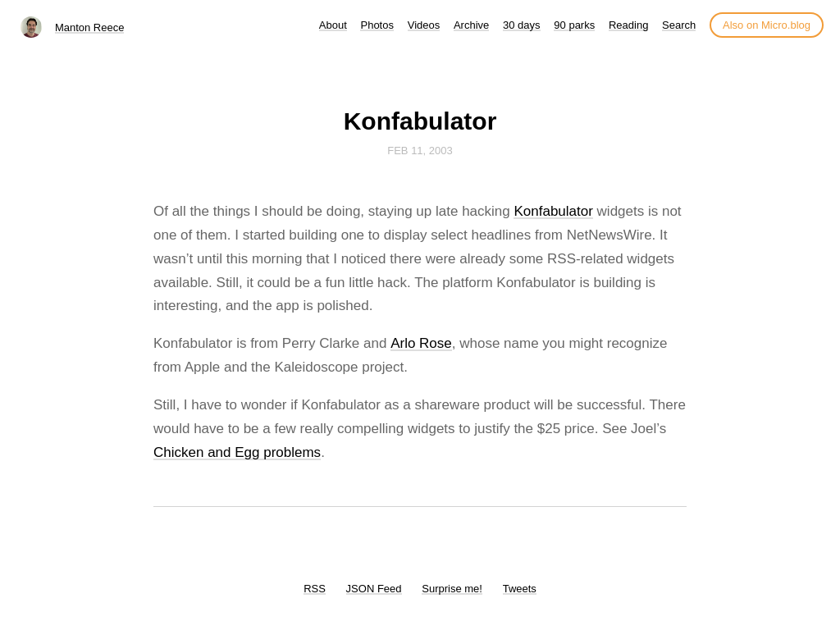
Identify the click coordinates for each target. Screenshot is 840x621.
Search (679, 25)
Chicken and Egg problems (237, 452)
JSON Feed (374, 589)
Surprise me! (452, 589)
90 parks (574, 25)
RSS (315, 589)
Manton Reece (90, 27)
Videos (424, 25)
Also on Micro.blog (767, 25)
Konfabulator (553, 211)
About (333, 25)
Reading (628, 25)
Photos (377, 25)
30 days (522, 25)
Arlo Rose (421, 343)
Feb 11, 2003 (420, 151)
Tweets (520, 589)
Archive (471, 25)
